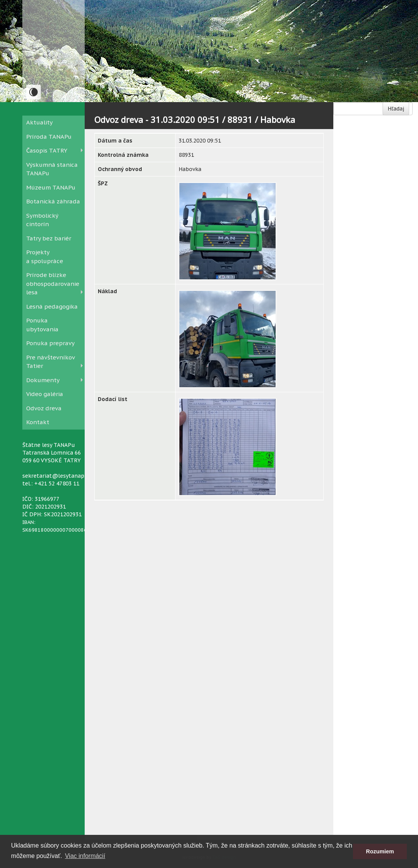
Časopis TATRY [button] (47, 150)
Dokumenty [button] (43, 380)
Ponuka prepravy (50, 343)
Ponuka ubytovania (42, 325)
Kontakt (38, 422)
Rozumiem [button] (380, 851)
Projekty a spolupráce (45, 257)
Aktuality (39, 122)
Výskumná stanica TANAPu (52, 169)
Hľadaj (396, 109)
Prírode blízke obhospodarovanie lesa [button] (53, 284)
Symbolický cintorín (42, 220)
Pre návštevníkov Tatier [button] (50, 362)
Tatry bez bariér (49, 238)
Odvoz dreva (44, 408)
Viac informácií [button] (85, 856)
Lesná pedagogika (52, 306)
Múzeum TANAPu (51, 187)
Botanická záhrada (53, 201)
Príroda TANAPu (49, 137)
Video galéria (45, 394)
